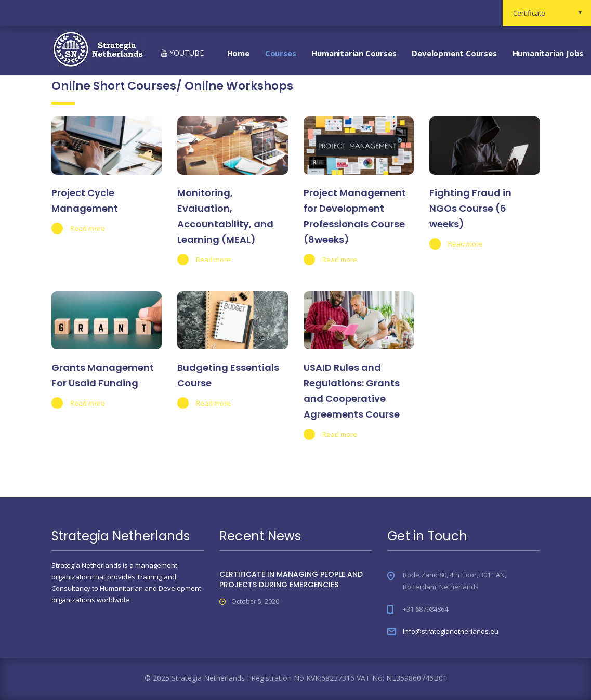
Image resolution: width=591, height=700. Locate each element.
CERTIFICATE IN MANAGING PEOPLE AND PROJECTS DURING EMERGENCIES (291, 579)
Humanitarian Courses (354, 53)
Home (238, 53)
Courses (281, 53)
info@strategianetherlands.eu (451, 631)
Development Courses (454, 53)
